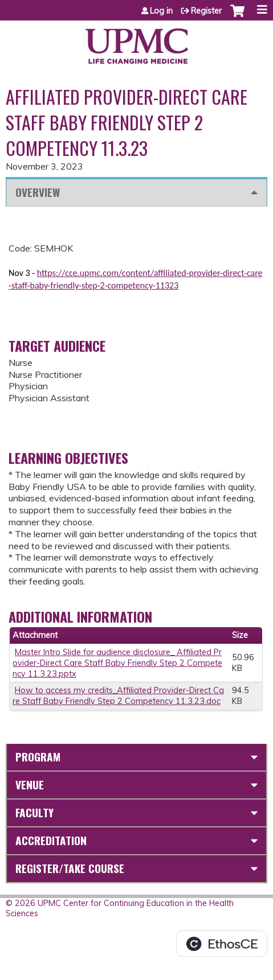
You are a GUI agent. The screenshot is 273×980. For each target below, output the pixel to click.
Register (206, 11)
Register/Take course (70, 868)
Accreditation (51, 840)
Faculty (34, 812)
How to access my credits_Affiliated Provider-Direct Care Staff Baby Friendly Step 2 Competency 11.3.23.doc (118, 696)
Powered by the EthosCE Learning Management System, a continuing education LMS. (222, 944)
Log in (161, 11)
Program (38, 757)
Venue (30, 785)
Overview (38, 192)
